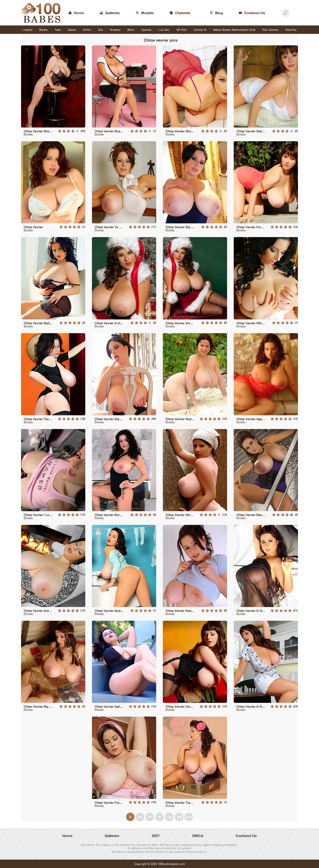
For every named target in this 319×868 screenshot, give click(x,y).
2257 (156, 836)
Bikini (131, 30)
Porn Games (270, 30)
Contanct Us (246, 836)
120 (169, 817)
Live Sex (164, 30)
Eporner (147, 30)
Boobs (43, 30)
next (189, 817)
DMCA (198, 836)
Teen (58, 30)
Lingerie (27, 30)
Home (67, 836)
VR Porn (182, 30)
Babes (72, 30)
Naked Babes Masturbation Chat (234, 30)
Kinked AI (200, 30)
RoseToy (291, 30)
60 (150, 817)
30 (140, 817)
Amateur (115, 30)
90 (159, 817)
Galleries (112, 836)
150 (179, 817)
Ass (101, 30)
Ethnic (87, 30)
